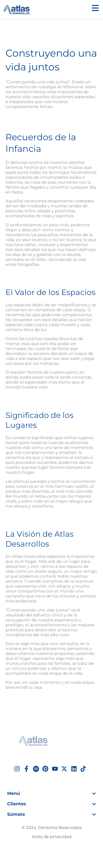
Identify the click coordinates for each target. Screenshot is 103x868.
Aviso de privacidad (52, 837)
